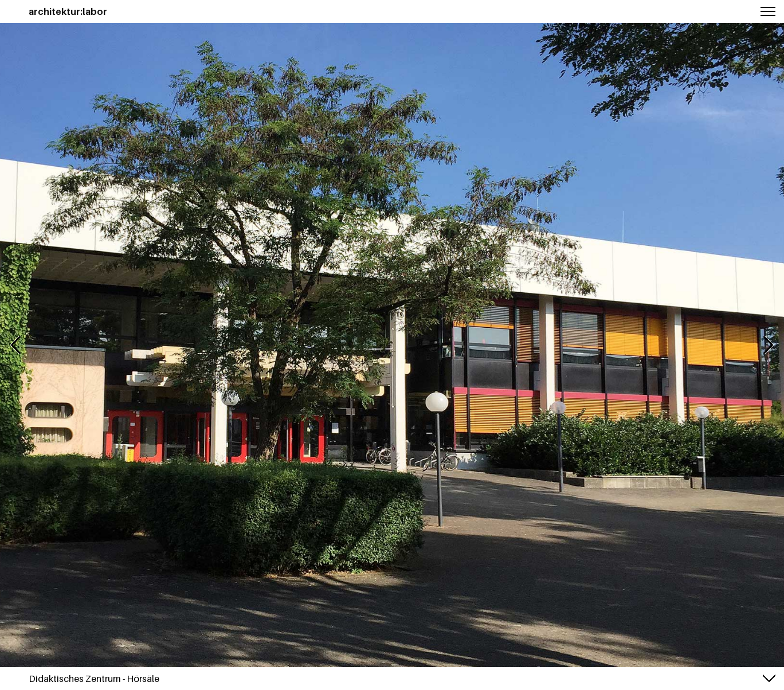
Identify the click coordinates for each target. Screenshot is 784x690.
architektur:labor (68, 11)
